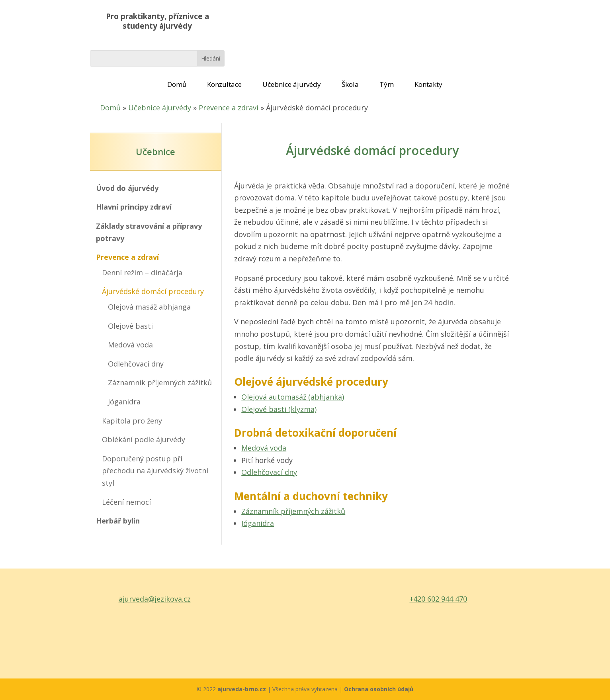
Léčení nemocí (126, 502)
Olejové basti (130, 326)
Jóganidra (124, 402)
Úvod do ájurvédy (127, 188)
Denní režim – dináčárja (142, 273)
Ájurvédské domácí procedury (153, 291)
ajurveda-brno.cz (242, 689)
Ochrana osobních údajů (379, 689)
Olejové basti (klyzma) (279, 409)
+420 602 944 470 (438, 599)
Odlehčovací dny (136, 364)
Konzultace (224, 84)
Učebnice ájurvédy (292, 84)
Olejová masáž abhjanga (149, 307)
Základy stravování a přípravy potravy (149, 232)
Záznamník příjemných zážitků (160, 382)
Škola (350, 84)
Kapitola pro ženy (132, 421)
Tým (387, 84)
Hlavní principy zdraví (134, 207)
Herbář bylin (118, 521)
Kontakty (428, 84)
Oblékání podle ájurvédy (144, 439)
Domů (177, 84)
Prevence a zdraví (229, 108)
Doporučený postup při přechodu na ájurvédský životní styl (155, 471)
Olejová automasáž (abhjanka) (293, 397)
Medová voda (130, 345)
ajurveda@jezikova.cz (155, 599)
